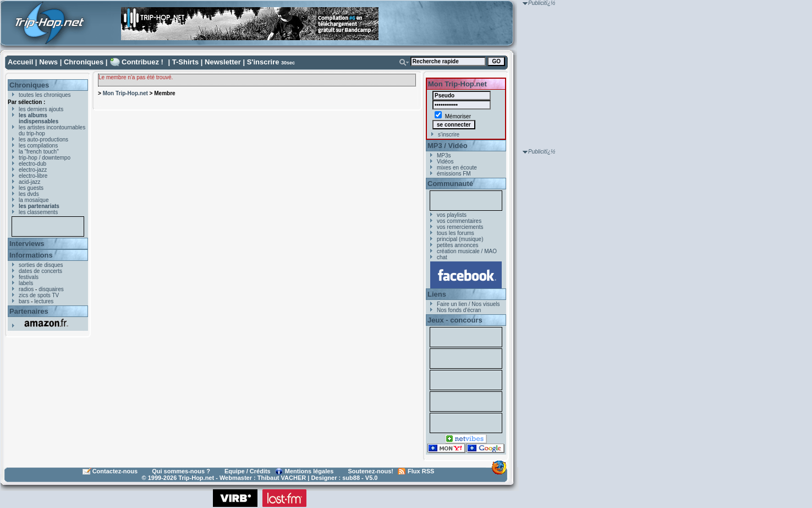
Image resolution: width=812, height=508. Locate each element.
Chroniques (84, 62)
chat (442, 257)
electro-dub (32, 164)
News (48, 62)
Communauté (450, 184)
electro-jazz (33, 170)
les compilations (38, 146)
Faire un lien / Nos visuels (468, 304)
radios (26, 289)
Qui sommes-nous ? (181, 471)
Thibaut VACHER (282, 478)
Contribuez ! (142, 62)
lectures (44, 301)
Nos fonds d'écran (459, 310)
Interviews (27, 244)
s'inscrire (449, 135)
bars (24, 301)
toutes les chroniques (45, 95)
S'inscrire (263, 62)
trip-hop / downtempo (45, 158)
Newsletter (223, 62)
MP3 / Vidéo (448, 146)
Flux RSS (421, 471)
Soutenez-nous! (371, 471)
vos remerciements (460, 227)
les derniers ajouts (41, 109)
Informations (31, 255)
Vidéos (445, 162)
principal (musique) (460, 239)
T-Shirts (185, 62)
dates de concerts (40, 271)
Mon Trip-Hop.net (125, 93)
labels (26, 283)
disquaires (51, 289)
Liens (437, 294)
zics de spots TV (39, 295)
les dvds (29, 194)
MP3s (444, 155)
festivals (29, 277)
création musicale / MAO (467, 251)
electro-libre (33, 176)
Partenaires (29, 311)
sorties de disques (41, 265)
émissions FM (454, 174)
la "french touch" (39, 152)
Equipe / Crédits (248, 471)
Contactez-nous (115, 471)
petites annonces (458, 245)
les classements (38, 212)
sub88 (351, 478)
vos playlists (452, 215)
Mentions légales (309, 471)
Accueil (20, 62)
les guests (31, 188)
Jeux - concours (455, 320)
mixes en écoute (457, 168)
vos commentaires (459, 221)
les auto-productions (43, 140)
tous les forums (456, 233)
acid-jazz (29, 182)
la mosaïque (34, 200)
